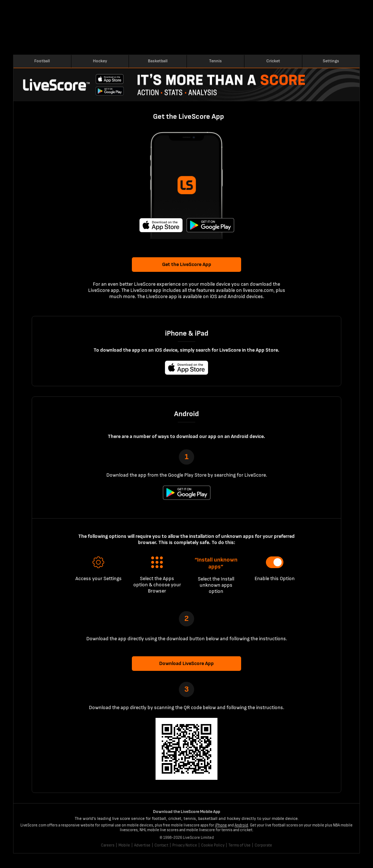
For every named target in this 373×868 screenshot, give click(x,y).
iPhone (221, 825)
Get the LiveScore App (187, 264)
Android (241, 825)
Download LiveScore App (186, 663)
